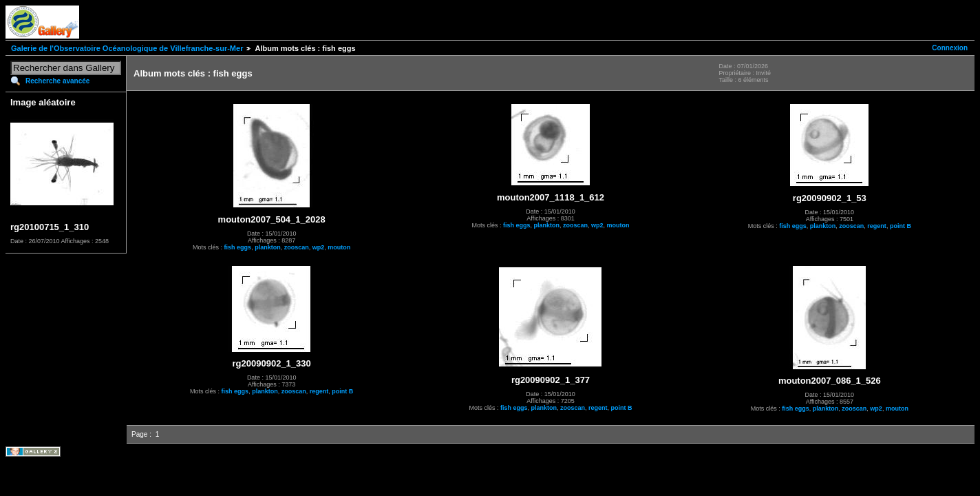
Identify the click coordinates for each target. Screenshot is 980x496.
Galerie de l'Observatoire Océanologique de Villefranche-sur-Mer (127, 48)
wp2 (319, 247)
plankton (268, 247)
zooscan (297, 247)
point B (901, 226)
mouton (339, 247)
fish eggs (238, 247)
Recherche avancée (57, 81)
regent (877, 226)
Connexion (950, 48)
